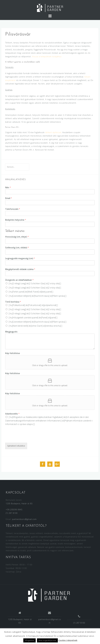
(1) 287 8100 (12, 513)
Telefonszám (13, 209)
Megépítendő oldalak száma (20, 269)
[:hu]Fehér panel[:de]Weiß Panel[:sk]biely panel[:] (31, 292)
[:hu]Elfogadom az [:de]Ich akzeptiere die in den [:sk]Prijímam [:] (49, 421)
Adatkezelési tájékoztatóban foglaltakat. (44, 417)
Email (9, 198)
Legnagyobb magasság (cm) (20, 258)
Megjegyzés (11, 332)
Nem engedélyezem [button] (47, 640)
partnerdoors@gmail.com (24, 519)
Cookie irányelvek (68, 640)
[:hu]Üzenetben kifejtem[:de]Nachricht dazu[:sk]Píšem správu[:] (37, 296)
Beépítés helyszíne (16, 220)
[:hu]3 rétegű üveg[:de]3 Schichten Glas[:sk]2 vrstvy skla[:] (35, 288)
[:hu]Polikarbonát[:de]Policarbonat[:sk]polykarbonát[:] (33, 305)
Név (8, 188)
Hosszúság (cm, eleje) (17, 237)
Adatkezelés (12, 414)
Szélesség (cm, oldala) (17, 248)
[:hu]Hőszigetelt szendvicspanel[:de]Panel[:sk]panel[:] (33, 318)
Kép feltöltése (13, 353)
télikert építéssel (53, 132)
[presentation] (25, 438)
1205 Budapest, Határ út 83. (19, 504)
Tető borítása (13, 302)
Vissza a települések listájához (47, 56)
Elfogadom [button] (29, 640)
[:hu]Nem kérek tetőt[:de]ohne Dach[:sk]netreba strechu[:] (35, 326)
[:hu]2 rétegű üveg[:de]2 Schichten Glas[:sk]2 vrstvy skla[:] (35, 283)
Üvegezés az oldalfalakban (19, 280)
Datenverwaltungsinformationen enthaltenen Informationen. (33, 421)
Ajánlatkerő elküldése (16, 446)
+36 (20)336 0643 (14, 510)
